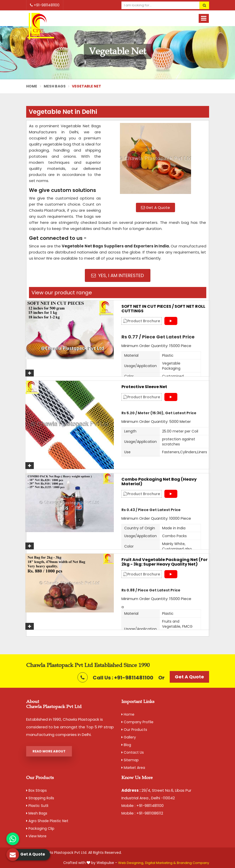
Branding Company (193, 863)
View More (36, 836)
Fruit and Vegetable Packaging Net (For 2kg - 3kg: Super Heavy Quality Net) (164, 562)
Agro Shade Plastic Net (47, 821)
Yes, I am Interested (117, 275)
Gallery (129, 737)
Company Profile (137, 722)
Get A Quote (155, 207)
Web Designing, (131, 863)
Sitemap (130, 760)
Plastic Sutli (37, 806)
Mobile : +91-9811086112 (142, 813)
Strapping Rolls (40, 798)
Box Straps (36, 790)
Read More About (49, 751)
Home (32, 86)
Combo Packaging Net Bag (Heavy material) (159, 482)
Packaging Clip (40, 828)
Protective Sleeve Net (144, 387)
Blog (126, 745)
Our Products (134, 730)
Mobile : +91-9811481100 (143, 806)
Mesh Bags (55, 86)
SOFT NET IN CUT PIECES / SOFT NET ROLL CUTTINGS (163, 309)
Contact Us (133, 752)
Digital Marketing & (160, 863)
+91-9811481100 (45, 5)
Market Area (133, 768)
